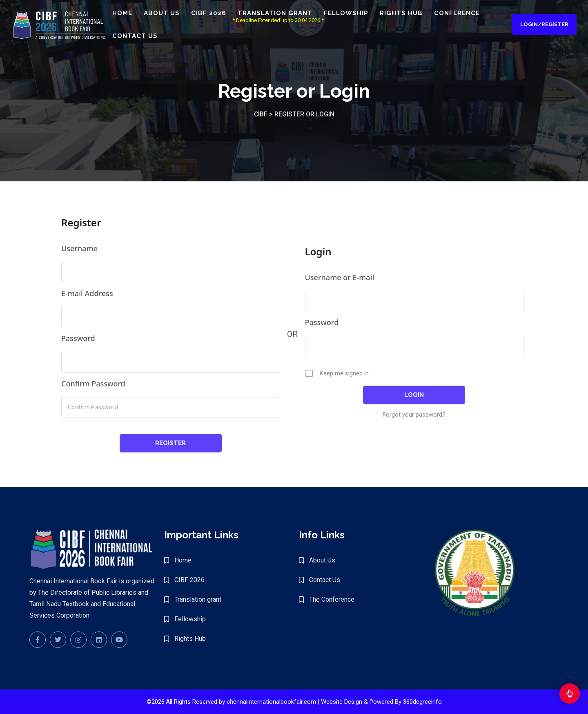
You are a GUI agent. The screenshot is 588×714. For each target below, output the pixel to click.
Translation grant (283, 13)
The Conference (332, 599)
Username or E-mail (340, 277)
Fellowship (354, 13)
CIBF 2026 (216, 13)
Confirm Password (93, 384)
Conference (465, 13)
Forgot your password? (414, 415)
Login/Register (543, 25)
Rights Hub (409, 13)
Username (79, 248)
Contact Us (143, 36)
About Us (169, 13)
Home (130, 13)
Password (78, 338)
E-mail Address (87, 293)
